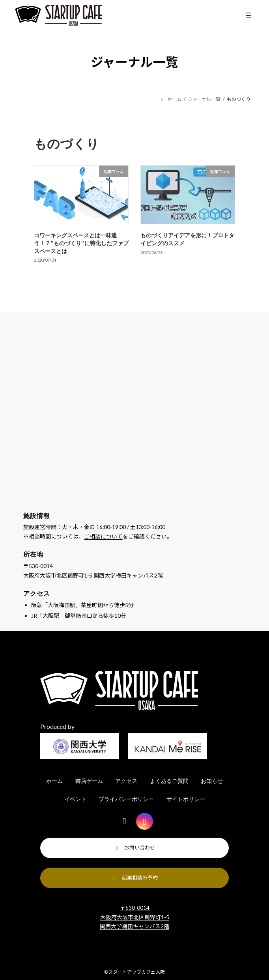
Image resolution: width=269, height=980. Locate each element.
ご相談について (103, 536)
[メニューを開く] (248, 15)
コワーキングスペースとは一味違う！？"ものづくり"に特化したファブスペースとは (81, 243)
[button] (135, 848)
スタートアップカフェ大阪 (136, 972)
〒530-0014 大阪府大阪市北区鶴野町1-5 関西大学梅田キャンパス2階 (134, 917)
